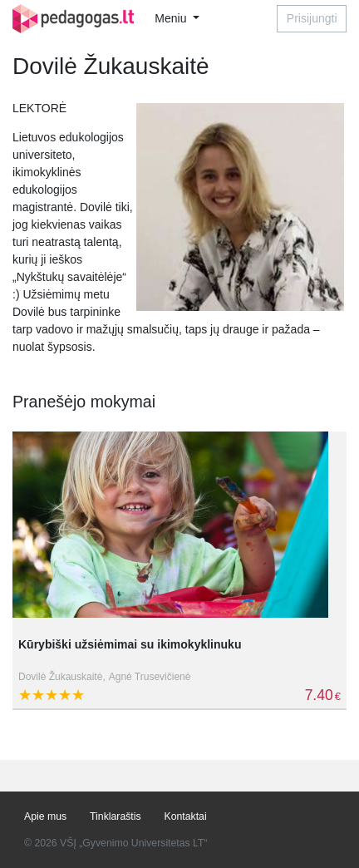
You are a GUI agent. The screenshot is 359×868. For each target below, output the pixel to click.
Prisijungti (312, 18)
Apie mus (45, 816)
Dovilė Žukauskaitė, (62, 677)
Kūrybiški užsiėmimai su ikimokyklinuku (130, 644)
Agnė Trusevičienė (150, 677)
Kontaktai (186, 816)
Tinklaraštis (116, 816)
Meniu (172, 18)
